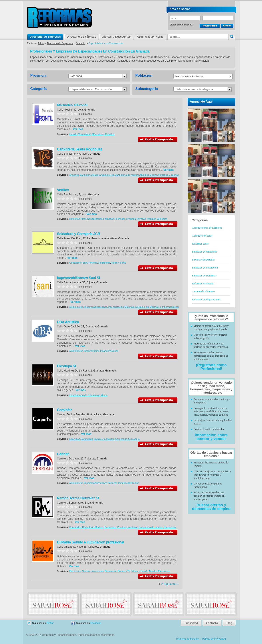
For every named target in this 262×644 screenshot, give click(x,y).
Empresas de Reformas (204, 276)
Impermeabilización (129, 483)
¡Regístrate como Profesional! (211, 367)
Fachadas (120, 219)
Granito (73, 134)
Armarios (74, 175)
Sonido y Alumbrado (93, 571)
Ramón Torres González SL (79, 498)
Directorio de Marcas (81, 37)
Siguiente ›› (171, 584)
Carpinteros (108, 175)
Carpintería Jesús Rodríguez (80, 149)
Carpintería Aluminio (203, 292)
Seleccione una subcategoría (195, 89)
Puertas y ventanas (127, 527)
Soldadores (104, 263)
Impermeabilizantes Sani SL (79, 278)
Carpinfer (65, 410)
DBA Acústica (68, 322)
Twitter (50, 623)
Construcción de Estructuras (85, 395)
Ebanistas (75, 439)
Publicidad (191, 623)
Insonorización (116, 307)
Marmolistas (84, 134)
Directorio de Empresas (45, 37)
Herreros (92, 263)
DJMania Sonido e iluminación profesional (91, 542)
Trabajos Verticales (157, 219)
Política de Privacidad (214, 639)
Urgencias (150, 37)
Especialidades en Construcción (91, 89)
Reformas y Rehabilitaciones (60, 17)
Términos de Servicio (187, 639)
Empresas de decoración (205, 268)
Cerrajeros (75, 263)
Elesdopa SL (67, 366)
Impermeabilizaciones (95, 307)
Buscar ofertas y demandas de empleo (211, 507)
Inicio (41, 43)
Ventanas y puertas (168, 175)
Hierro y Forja (118, 263)
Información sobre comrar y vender (211, 437)
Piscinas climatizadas (203, 260)
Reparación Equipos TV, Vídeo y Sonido (126, 571)
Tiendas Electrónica (159, 571)
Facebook (96, 623)
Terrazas (141, 219)
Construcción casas (202, 236)
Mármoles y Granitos (103, 134)
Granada (80, 43)
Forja (84, 263)
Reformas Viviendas (203, 284)
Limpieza (131, 219)
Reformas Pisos (78, 219)
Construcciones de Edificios (207, 228)
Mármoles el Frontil (72, 105)
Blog (229, 623)
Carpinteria (170, 527)
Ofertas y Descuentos (116, 37)
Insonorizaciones (109, 351)
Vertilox (63, 190)
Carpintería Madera (90, 175)
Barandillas (87, 439)
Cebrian (63, 454)
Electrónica (75, 571)
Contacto (212, 623)
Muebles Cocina (149, 175)
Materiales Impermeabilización (166, 307)
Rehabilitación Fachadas (101, 219)
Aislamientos (76, 307)
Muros (104, 395)
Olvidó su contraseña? (182, 25)
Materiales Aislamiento (137, 307)
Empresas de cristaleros (205, 252)
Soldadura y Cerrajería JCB (79, 234)
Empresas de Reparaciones (206, 300)
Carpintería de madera (127, 175)
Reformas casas (200, 244)
